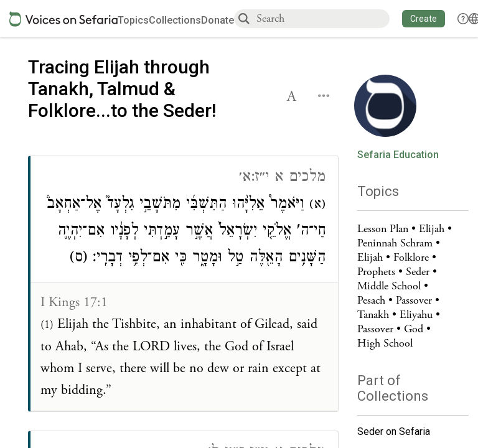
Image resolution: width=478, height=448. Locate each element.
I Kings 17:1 (74, 302)
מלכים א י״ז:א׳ (282, 178)
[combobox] (322, 18)
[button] (424, 19)
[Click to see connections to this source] (184, 284)
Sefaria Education (398, 155)
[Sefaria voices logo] (63, 19)
